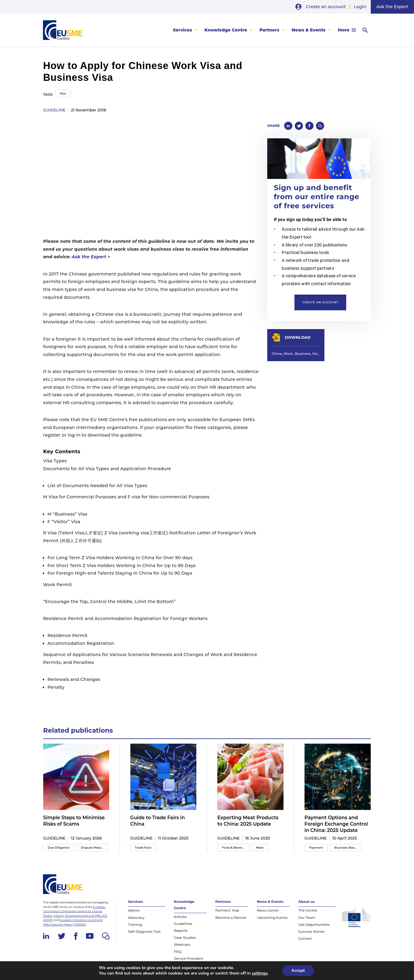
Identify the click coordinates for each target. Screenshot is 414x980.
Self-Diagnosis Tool (144, 932)
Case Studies (185, 938)
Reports (181, 931)
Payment (316, 848)
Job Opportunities (314, 925)
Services (182, 30)
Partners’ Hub (227, 910)
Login (360, 7)
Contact (305, 939)
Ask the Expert (392, 7)
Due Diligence (59, 848)
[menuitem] (185, 30)
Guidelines (183, 924)
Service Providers (189, 959)
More (343, 30)
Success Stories (312, 932)
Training (135, 925)
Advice (134, 910)
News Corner (268, 910)
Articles (180, 917)
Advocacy (136, 918)
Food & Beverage (235, 848)
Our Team (307, 918)
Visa (63, 93)
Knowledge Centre (226, 30)
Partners (269, 30)
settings (260, 973)
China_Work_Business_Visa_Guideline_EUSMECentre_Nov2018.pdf (296, 354)
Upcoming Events (272, 918)
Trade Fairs (143, 848)
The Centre (308, 910)
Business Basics (347, 848)
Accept (298, 970)
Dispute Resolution (94, 848)
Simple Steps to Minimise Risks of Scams (74, 821)
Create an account (326, 7)
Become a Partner (231, 918)
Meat (260, 848)
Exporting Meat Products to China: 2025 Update (248, 821)
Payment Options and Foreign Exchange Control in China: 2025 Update (336, 824)
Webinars (182, 945)
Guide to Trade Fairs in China (157, 821)
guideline (54, 110)
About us (307, 902)
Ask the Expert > (91, 257)
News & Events (309, 30)
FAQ (178, 952)
